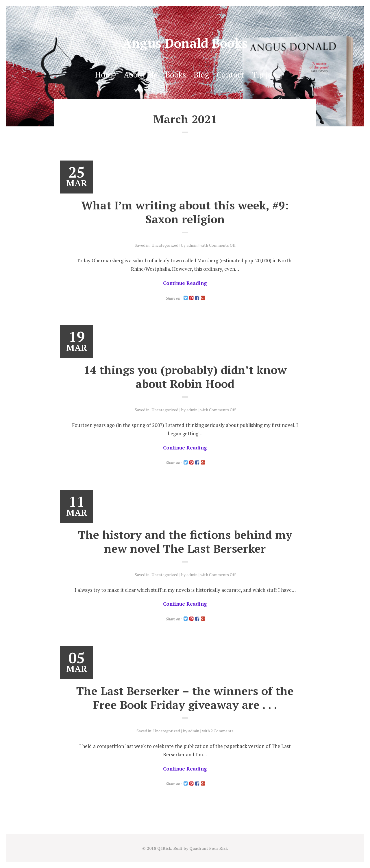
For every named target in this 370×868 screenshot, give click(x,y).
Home (106, 75)
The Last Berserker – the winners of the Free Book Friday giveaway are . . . (185, 698)
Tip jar (263, 75)
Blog (201, 75)
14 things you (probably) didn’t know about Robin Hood (185, 377)
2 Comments (222, 731)
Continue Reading (185, 283)
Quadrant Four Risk (209, 848)
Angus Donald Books (185, 43)
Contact (231, 75)
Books (176, 75)
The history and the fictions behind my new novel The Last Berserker (185, 541)
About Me (141, 75)
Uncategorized (165, 245)
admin (192, 245)
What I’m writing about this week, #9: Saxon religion (185, 212)
